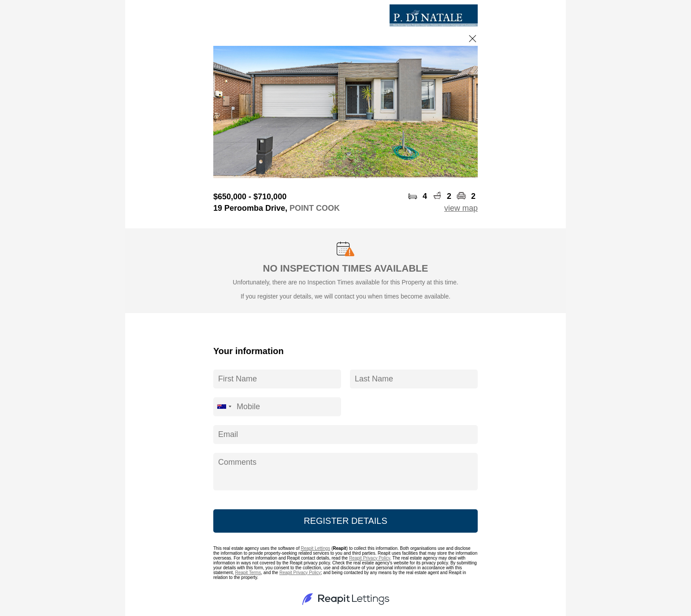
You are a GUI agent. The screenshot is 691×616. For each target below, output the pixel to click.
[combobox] (224, 407)
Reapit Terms (248, 573)
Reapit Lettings (315, 548)
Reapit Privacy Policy (370, 558)
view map (461, 208)
